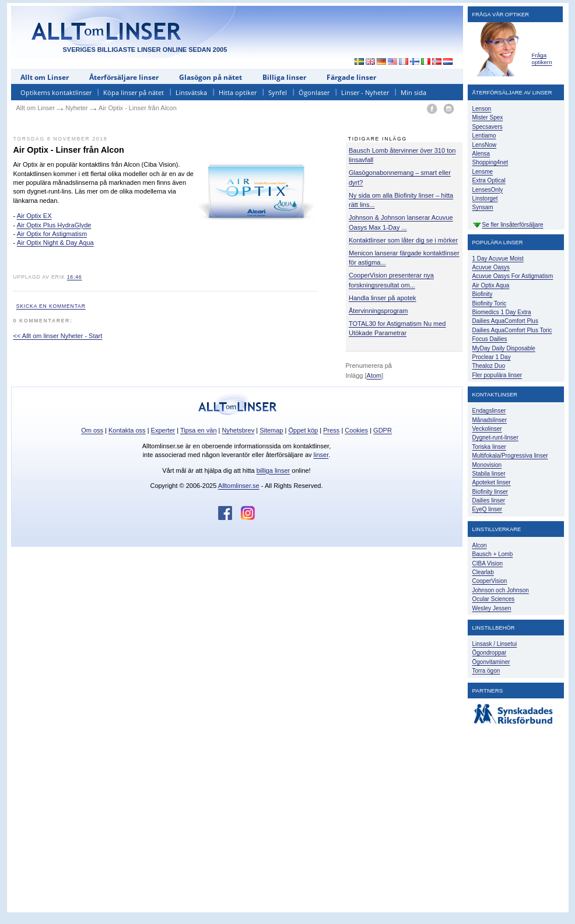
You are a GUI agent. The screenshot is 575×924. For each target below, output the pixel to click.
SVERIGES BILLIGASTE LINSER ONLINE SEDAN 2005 (145, 50)
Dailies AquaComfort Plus (505, 321)
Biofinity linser (490, 492)
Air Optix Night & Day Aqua (55, 243)
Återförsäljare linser (124, 77)
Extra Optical (489, 180)
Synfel (278, 92)
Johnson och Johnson (501, 590)
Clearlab (483, 572)
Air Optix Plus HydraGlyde (54, 225)
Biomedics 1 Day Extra (502, 312)
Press (331, 430)
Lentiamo (484, 136)
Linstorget (485, 198)
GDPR (383, 430)
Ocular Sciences (494, 599)
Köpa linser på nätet (134, 92)
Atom (374, 375)
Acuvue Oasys (491, 267)
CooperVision (490, 581)
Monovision (487, 465)
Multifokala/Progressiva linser (510, 456)
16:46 (75, 277)
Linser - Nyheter (365, 92)
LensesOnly (488, 190)
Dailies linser (489, 500)
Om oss (92, 430)
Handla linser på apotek (383, 298)
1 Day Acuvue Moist (498, 259)
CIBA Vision (488, 563)
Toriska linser (489, 447)
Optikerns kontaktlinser (56, 92)
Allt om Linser (45, 77)
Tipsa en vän (199, 430)
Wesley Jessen (492, 608)
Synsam (483, 207)
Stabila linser (489, 474)
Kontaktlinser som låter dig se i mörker (403, 240)
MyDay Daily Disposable (504, 348)
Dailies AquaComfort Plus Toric (512, 330)
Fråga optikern (542, 59)
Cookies (356, 430)
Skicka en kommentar (51, 306)
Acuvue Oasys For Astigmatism (513, 276)
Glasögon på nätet (211, 77)
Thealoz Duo (489, 366)
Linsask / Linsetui (495, 644)
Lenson (482, 109)
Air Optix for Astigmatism (52, 234)
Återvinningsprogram (378, 311)
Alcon (480, 545)
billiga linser (273, 470)
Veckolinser (487, 429)
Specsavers (488, 127)
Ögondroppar (490, 653)
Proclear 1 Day (492, 357)
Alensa (481, 154)
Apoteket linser (492, 482)
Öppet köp (303, 430)
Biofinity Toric (490, 303)
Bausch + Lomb (493, 554)
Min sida (413, 92)
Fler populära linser (497, 375)
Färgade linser (351, 77)
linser (321, 455)
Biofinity (483, 294)
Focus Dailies (490, 339)
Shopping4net (490, 162)
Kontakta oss (127, 430)
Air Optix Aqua (491, 285)
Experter (163, 430)
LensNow (485, 145)
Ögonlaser (314, 92)
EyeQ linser (488, 509)
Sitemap (271, 430)
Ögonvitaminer (491, 662)
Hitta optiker (238, 92)
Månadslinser (490, 420)
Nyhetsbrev (239, 430)
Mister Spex (488, 117)
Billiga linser (284, 77)
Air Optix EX (34, 216)
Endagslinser (489, 411)
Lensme (483, 172)
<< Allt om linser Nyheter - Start (58, 336)
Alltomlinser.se (239, 486)
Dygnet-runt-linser (495, 438)
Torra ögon (486, 671)
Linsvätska (191, 92)
